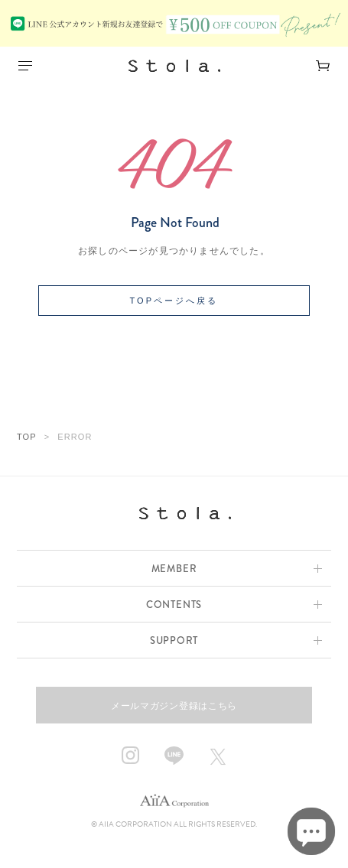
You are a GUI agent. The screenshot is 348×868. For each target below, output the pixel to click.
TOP (27, 437)
